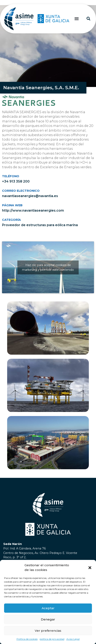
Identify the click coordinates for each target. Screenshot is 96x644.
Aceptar (48, 608)
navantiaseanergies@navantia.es (30, 196)
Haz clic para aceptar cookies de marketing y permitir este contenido (48, 267)
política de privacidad (52, 639)
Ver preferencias (48, 631)
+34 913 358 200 (16, 181)
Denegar (48, 619)
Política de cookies (27, 639)
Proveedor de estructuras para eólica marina (40, 225)
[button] (90, 568)
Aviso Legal (73, 639)
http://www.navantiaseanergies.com (33, 210)
